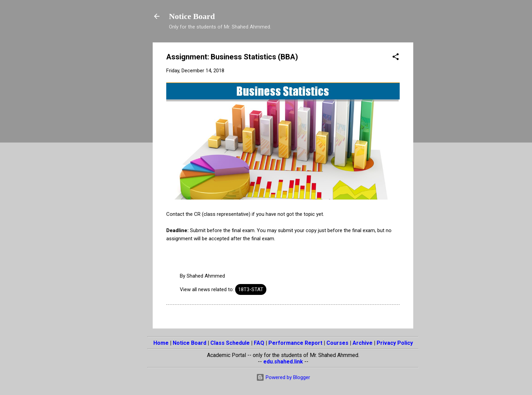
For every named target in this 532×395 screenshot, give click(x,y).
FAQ (259, 343)
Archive (363, 343)
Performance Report (295, 343)
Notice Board (192, 16)
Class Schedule (230, 343)
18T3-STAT (251, 289)
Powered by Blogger (283, 377)
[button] (396, 58)
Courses (337, 343)
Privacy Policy (395, 343)
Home (161, 343)
